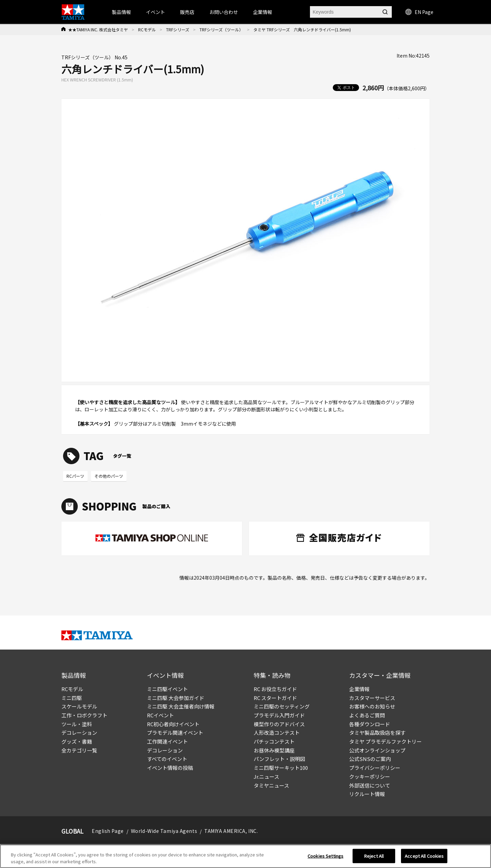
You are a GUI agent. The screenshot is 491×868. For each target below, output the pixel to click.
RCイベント (160, 715)
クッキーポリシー (370, 776)
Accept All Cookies (424, 858)
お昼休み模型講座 (274, 750)
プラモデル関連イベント (175, 733)
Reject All (374, 858)
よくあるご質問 (367, 715)
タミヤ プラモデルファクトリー (385, 741)
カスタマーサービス (372, 698)
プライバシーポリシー (375, 768)
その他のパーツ (109, 476)
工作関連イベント (167, 741)
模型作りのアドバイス (279, 724)
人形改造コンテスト (277, 733)
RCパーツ (75, 476)
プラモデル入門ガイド (279, 715)
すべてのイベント (167, 759)
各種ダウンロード (370, 724)
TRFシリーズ (178, 29)
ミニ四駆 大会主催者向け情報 (181, 706)
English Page (108, 831)
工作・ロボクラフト (84, 715)
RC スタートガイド (275, 698)
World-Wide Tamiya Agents (164, 831)
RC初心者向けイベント (173, 724)
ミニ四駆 (72, 698)
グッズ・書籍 (77, 741)
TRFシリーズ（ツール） (221, 29)
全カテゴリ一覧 (79, 750)
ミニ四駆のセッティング (282, 706)
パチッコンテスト (274, 741)
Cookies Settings (325, 858)
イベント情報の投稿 (170, 768)
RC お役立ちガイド (275, 689)
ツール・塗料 (77, 724)
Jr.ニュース (266, 776)
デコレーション (79, 733)
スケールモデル (79, 706)
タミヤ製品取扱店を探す (377, 733)
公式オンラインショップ (377, 750)
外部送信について (370, 785)
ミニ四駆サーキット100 (281, 768)
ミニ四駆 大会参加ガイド (176, 698)
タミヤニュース (271, 785)
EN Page (419, 12)
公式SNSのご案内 (370, 759)
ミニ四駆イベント (167, 689)
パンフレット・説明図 (279, 759)
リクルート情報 (367, 794)
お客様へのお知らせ (372, 706)
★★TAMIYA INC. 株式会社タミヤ (98, 29)
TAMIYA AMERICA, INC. (231, 831)
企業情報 (359, 689)
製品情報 (121, 12)
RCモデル (147, 29)
